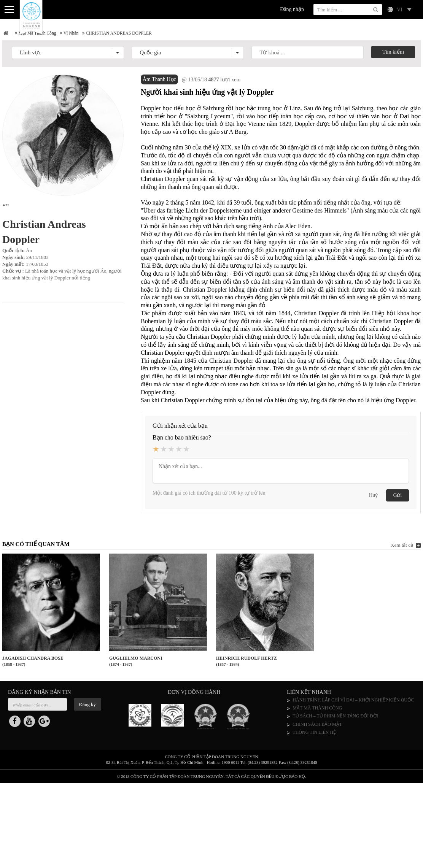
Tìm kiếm (393, 53)
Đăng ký (87, 707)
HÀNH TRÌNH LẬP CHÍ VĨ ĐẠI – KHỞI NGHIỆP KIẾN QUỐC (353, 702)
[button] (68, 54)
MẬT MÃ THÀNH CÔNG (317, 711)
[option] (145, 719)
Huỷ (373, 497)
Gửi (398, 497)
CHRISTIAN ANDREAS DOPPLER (129, 34)
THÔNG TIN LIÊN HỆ (314, 735)
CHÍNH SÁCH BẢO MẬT (317, 727)
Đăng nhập (292, 9)
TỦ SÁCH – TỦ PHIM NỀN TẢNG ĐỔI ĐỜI (335, 719)
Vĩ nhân (76, 34)
